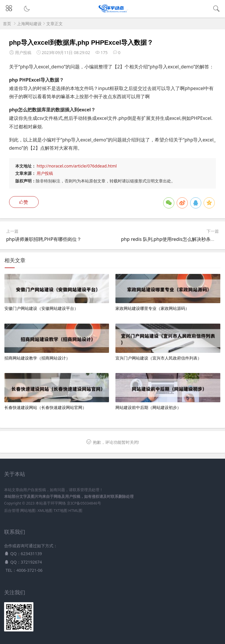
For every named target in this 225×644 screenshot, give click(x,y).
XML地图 (45, 511)
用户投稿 (45, 173)
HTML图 (75, 511)
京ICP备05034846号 (84, 503)
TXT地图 (60, 511)
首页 (7, 24)
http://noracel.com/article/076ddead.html (77, 166)
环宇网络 (58, 503)
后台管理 (12, 511)
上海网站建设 (29, 24)
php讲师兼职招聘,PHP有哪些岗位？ (44, 239)
